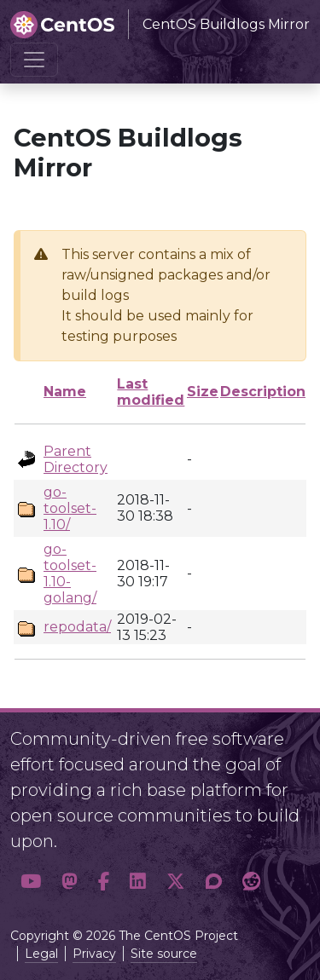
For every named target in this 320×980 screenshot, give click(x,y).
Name (65, 392)
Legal (41, 954)
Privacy (94, 954)
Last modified (151, 392)
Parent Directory (76, 459)
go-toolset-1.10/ (70, 508)
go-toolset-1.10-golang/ (70, 574)
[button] (31, 882)
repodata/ (77, 627)
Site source (164, 954)
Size (203, 392)
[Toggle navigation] (34, 60)
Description (263, 392)
